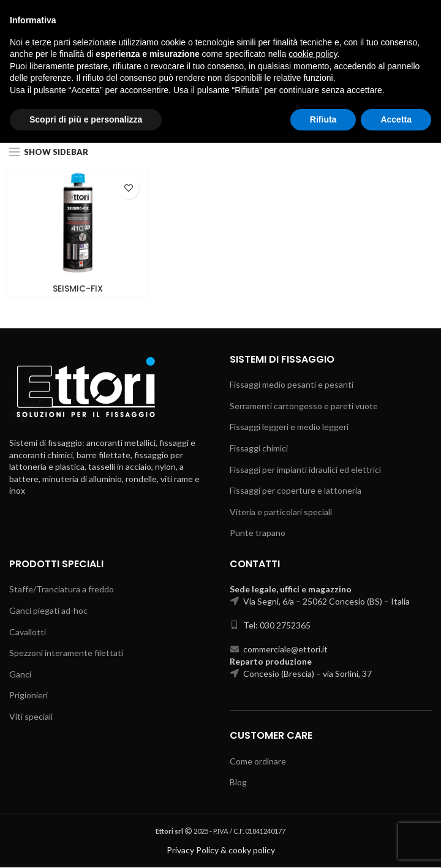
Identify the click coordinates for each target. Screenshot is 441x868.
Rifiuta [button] (323, 844)
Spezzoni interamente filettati (66, 653)
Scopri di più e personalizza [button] (86, 844)
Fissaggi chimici (207, 120)
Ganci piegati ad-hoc (48, 610)
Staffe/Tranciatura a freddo (62, 590)
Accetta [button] (396, 844)
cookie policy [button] (313, 779)
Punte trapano (258, 533)
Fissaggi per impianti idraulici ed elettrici (305, 470)
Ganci (20, 674)
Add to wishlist (128, 188)
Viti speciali (31, 716)
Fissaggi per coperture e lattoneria (296, 490)
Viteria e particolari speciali (281, 512)
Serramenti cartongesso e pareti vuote (304, 406)
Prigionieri (28, 696)
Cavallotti (28, 632)
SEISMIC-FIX (78, 289)
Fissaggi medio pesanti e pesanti (292, 385)
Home (156, 120)
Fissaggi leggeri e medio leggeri (289, 427)
